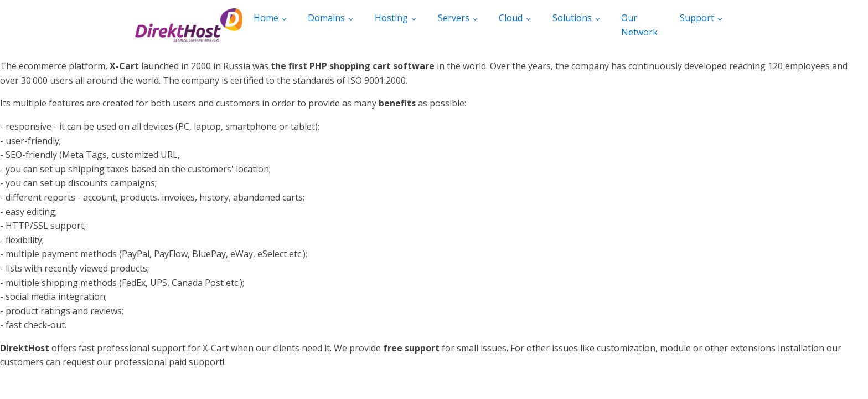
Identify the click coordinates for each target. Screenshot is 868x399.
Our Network (639, 25)
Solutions (572, 18)
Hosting (391, 18)
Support (697, 18)
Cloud (511, 18)
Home (266, 18)
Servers (454, 18)
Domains (326, 18)
